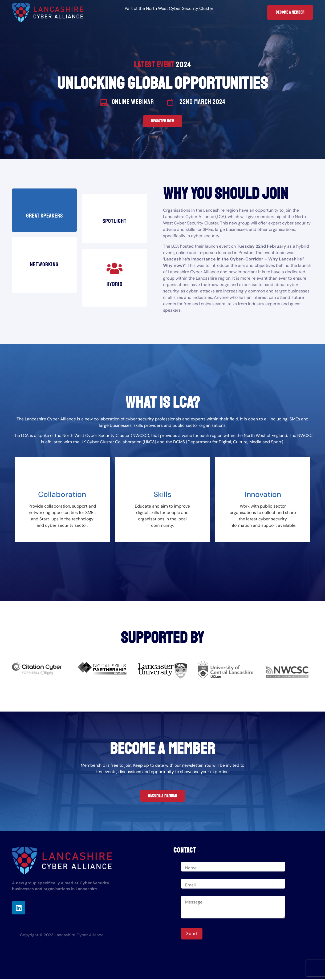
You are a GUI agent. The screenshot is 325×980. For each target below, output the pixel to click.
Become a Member (290, 12)
